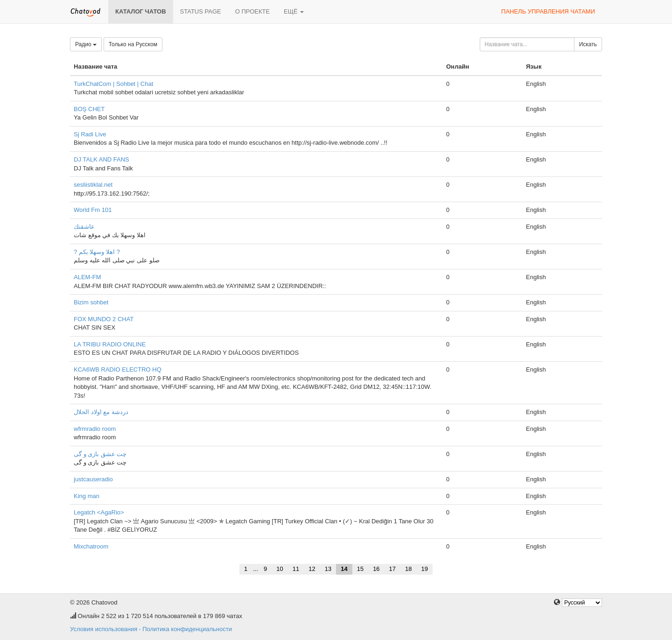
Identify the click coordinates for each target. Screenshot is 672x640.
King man (87, 496)
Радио (86, 44)
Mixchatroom (91, 546)
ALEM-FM (87, 277)
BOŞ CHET (89, 109)
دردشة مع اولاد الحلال (101, 412)
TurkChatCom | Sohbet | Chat (113, 84)
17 (392, 569)
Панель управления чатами (548, 11)
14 (344, 569)
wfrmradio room (95, 429)
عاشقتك (84, 227)
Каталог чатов (141, 11)
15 (360, 569)
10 (280, 569)
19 (425, 569)
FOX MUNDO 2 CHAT (104, 319)
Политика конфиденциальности (187, 629)
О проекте (252, 11)
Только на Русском (133, 44)
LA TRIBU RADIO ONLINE (110, 344)
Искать (588, 44)
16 (376, 569)
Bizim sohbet (91, 302)
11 (296, 569)
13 (328, 569)
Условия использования (104, 629)
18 (408, 569)
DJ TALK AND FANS (101, 159)
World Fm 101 (93, 210)
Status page (201, 11)
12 (312, 569)
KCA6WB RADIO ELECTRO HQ (118, 369)
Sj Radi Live (90, 134)
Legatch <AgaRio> (99, 512)
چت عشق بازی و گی (100, 454)
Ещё (294, 11)
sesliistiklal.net (93, 185)
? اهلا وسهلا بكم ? (97, 252)
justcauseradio (93, 479)
